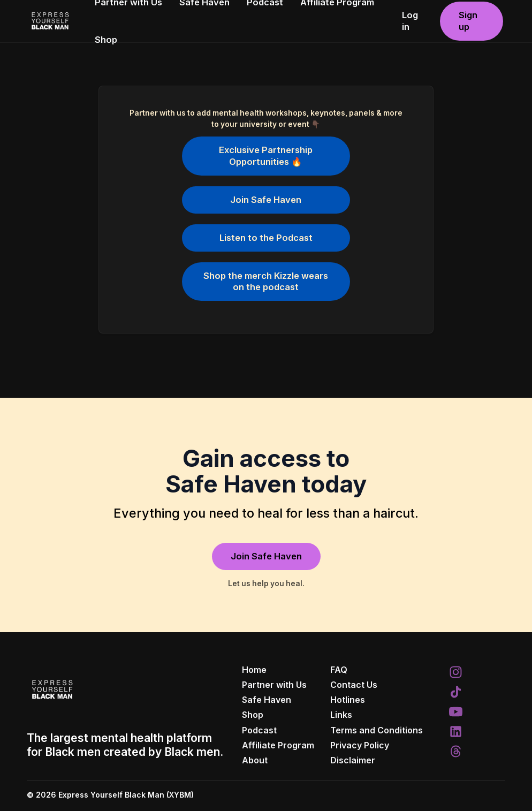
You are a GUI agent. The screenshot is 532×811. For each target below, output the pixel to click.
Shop (106, 40)
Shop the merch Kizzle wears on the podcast (266, 281)
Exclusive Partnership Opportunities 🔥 (266, 156)
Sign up (468, 21)
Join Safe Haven (266, 200)
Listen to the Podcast (266, 238)
